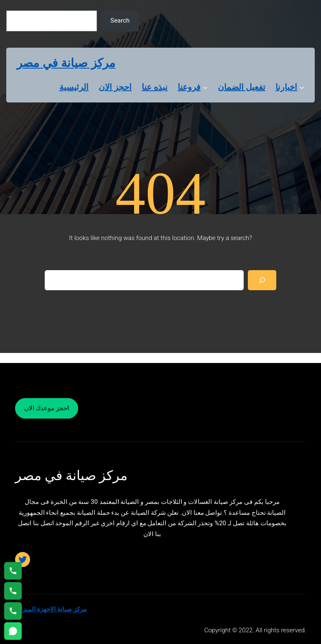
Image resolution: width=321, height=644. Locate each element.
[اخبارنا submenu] (302, 87)
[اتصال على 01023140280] (13, 591)
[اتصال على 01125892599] (13, 611)
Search (120, 20)
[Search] (262, 280)
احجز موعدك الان (47, 408)
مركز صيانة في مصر (66, 63)
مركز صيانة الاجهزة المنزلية (51, 609)
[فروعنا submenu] (205, 87)
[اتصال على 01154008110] (13, 571)
